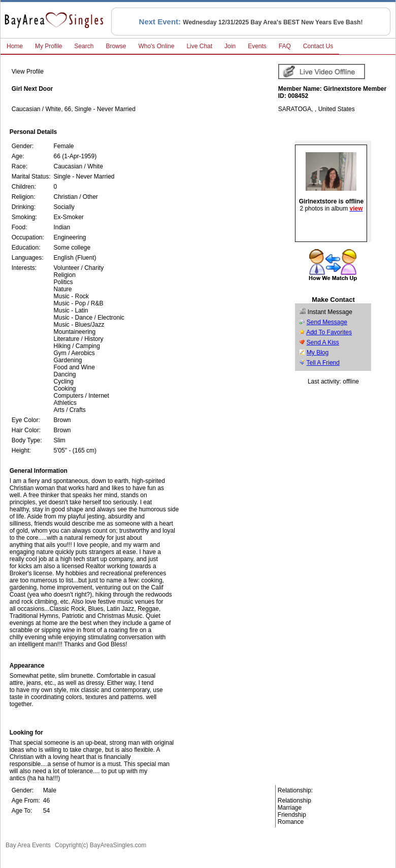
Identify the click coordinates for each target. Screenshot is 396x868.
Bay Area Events (28, 845)
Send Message (327, 322)
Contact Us (318, 46)
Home (15, 46)
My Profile (48, 46)
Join (230, 46)
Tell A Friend (323, 363)
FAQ (285, 46)
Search (84, 46)
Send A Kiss (323, 342)
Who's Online (156, 46)
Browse (116, 46)
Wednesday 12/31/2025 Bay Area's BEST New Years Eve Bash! (273, 22)
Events (257, 46)
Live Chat (199, 46)
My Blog (318, 353)
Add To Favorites (329, 332)
